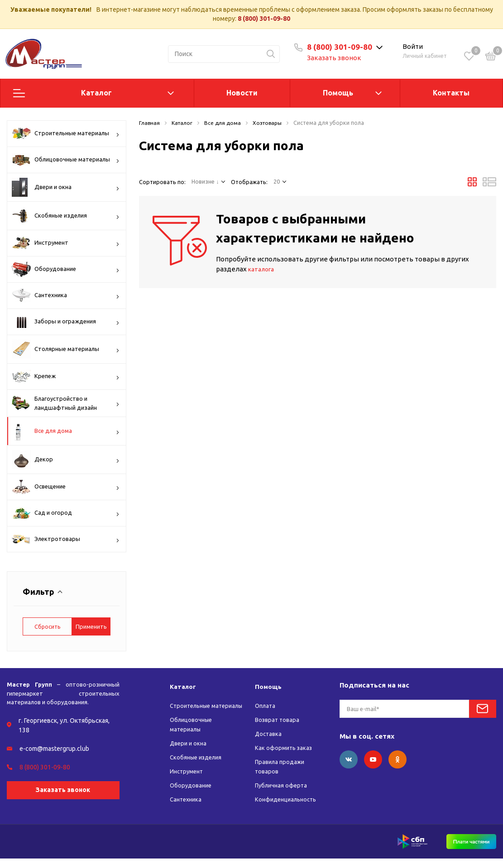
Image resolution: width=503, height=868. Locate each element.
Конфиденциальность (288, 799)
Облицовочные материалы (66, 160)
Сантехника (66, 295)
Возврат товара (278, 720)
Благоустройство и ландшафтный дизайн (66, 403)
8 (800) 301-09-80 (264, 19)
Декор (66, 460)
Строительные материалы (66, 133)
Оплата (266, 706)
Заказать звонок (335, 58)
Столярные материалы (66, 349)
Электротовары (66, 540)
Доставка (269, 734)
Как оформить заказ (285, 748)
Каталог (96, 93)
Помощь (338, 93)
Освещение (66, 487)
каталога (263, 269)
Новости (242, 93)
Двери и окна (66, 187)
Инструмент (66, 243)
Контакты (451, 93)
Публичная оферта (283, 785)
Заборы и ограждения (66, 322)
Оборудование (66, 269)
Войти (413, 46)
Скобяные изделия (66, 216)
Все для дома (66, 431)
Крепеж (66, 377)
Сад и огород (66, 513)
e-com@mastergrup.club (54, 749)
